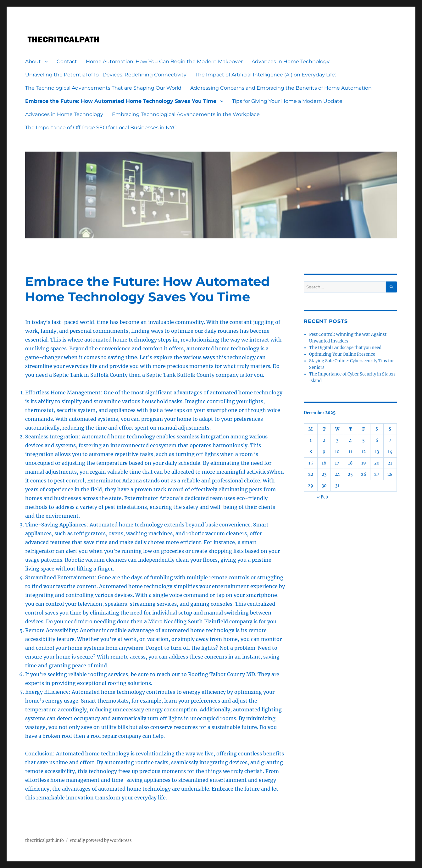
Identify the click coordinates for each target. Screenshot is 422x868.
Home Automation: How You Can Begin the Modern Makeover (164, 61)
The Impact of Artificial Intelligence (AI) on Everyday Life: (266, 75)
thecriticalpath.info (44, 840)
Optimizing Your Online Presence (342, 354)
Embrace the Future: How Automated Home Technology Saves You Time (121, 101)
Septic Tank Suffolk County (180, 375)
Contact (67, 61)
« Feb (322, 497)
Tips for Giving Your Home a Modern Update (287, 101)
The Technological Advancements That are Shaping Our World (103, 88)
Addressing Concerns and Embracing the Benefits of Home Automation (281, 88)
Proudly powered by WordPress (101, 840)
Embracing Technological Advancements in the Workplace (186, 114)
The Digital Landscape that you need (345, 348)
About (33, 61)
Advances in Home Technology (291, 61)
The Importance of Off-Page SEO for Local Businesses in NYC (101, 128)
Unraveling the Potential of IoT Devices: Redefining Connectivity (106, 75)
